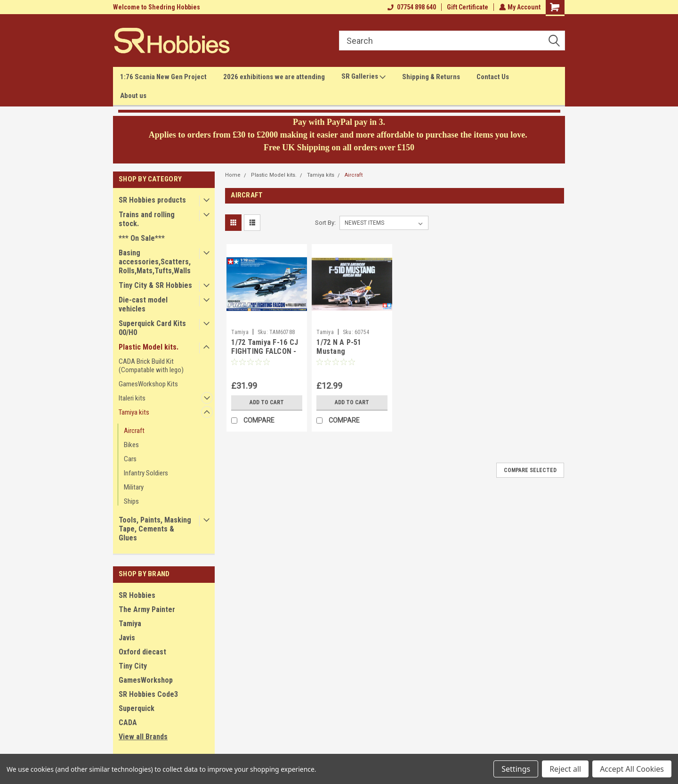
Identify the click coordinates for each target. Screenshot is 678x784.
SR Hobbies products (152, 200)
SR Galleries (363, 77)
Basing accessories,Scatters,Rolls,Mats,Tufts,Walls (155, 262)
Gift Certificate (467, 7)
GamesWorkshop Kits (148, 384)
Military (134, 487)
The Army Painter (147, 609)
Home (233, 175)
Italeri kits (132, 398)
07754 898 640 (411, 7)
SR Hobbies (137, 595)
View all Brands (143, 737)
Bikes (131, 445)
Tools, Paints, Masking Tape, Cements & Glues (155, 529)
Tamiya (130, 624)
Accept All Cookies (632, 769)
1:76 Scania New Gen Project (163, 77)
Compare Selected (530, 470)
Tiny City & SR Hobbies (155, 285)
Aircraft (134, 431)
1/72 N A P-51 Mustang (339, 347)
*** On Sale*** (142, 238)
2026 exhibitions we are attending (274, 77)
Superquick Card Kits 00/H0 (152, 328)
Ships (131, 501)
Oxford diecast (142, 652)
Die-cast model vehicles (143, 304)
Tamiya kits (134, 412)
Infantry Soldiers (146, 473)
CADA (128, 723)
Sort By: (325, 223)
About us (133, 96)
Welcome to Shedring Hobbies (157, 7)
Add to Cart (267, 402)
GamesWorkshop (146, 680)
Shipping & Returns (431, 77)
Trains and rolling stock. (147, 219)
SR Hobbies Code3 (148, 694)
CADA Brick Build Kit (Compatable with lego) (151, 366)
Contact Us (493, 77)
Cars (130, 459)
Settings (516, 769)
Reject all (565, 769)
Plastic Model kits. (149, 347)
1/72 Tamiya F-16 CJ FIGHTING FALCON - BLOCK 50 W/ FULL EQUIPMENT (265, 356)
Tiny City (133, 666)
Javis (127, 638)
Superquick (137, 708)
